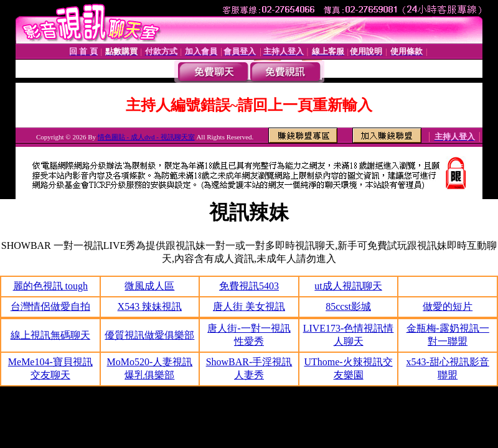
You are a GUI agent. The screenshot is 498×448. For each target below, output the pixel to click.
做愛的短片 (448, 306)
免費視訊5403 (249, 286)
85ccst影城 (348, 306)
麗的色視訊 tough (50, 286)
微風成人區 (149, 286)
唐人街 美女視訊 (249, 306)
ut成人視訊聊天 (348, 286)
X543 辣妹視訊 (150, 306)
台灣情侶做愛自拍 (50, 306)
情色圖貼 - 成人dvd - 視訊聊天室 (146, 137)
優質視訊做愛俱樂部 (149, 335)
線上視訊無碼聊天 (50, 335)
